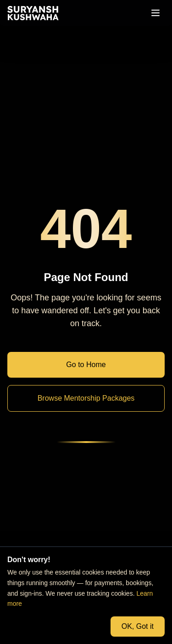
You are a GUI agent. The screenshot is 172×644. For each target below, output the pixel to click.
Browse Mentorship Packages (86, 398)
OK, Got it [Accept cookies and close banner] (138, 626)
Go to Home (86, 365)
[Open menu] (155, 13)
